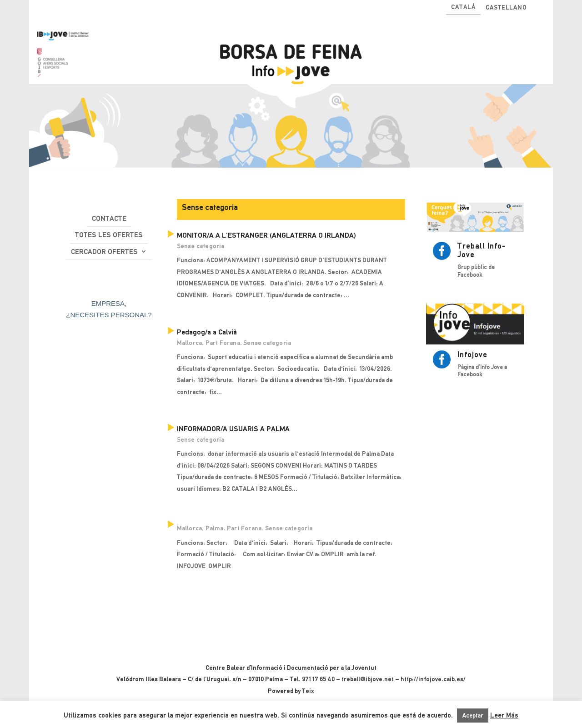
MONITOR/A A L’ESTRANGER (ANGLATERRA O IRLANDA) (266, 235)
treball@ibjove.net (368, 679)
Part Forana (223, 343)
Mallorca (190, 343)
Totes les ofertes (109, 235)
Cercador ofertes (104, 252)
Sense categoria (201, 246)
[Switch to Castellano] (506, 9)
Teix (308, 691)
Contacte (109, 218)
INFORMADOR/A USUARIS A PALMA (233, 429)
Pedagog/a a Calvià (207, 332)
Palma (215, 528)
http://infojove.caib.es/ (433, 679)
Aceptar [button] (473, 716)
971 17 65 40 (318, 679)
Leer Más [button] (504, 715)
